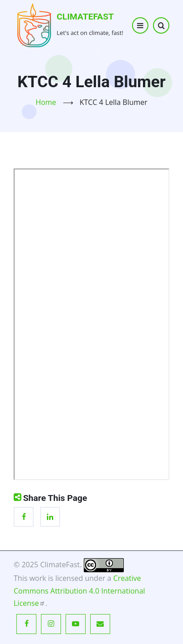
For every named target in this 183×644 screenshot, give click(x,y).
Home (46, 102)
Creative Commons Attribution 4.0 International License (79, 590)
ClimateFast (85, 17)
